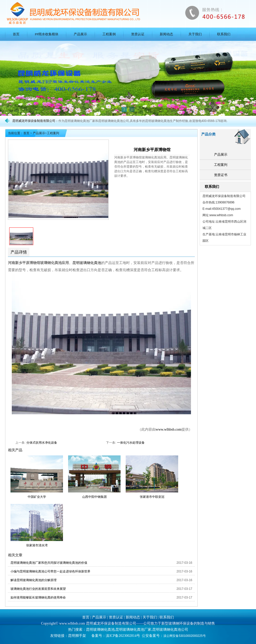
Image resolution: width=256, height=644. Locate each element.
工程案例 (109, 34)
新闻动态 (166, 34)
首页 (16, 34)
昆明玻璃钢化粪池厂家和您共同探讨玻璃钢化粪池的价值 (49, 563)
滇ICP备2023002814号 (123, 636)
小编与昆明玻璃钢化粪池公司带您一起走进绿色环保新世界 (50, 571)
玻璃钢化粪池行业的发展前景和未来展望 (38, 589)
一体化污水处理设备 (131, 443)
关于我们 (195, 34)
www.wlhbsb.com (169, 429)
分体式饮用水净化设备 (42, 443)
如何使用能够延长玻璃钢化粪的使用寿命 (38, 597)
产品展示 (80, 34)
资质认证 (138, 34)
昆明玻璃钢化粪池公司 (170, 630)
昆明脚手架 (77, 636)
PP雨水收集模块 (47, 34)
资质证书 (221, 175)
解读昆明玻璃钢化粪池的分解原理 (34, 580)
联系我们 (224, 34)
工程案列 (221, 165)
